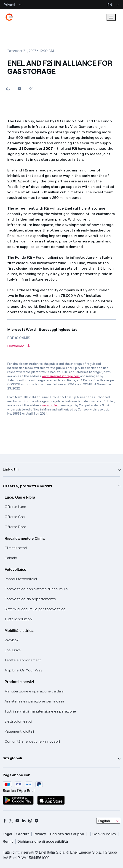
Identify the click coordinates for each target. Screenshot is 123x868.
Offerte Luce (15, 507)
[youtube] (17, 821)
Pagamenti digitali (19, 731)
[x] (11, 821)
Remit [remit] (8, 841)
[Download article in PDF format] (61, 346)
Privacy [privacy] (40, 834)
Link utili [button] (11, 469)
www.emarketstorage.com (61, 376)
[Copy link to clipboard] (31, 88)
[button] (19, 88)
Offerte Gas (15, 517)
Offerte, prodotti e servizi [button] (27, 486)
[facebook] (5, 821)
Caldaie (11, 558)
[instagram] (30, 821)
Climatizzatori (16, 548)
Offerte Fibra (15, 527)
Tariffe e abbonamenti (23, 660)
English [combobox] (104, 821)
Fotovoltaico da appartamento (30, 599)
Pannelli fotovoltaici (21, 579)
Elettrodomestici (18, 721)
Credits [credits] (23, 834)
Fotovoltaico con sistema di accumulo (36, 589)
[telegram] (37, 821)
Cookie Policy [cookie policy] (104, 834)
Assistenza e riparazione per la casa (34, 701)
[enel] (9, 17)
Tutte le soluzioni (19, 619)
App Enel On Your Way (23, 670)
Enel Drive (13, 650)
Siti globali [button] (12, 758)
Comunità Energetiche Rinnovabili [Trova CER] (32, 741)
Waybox (12, 640)
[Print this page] (8, 88)
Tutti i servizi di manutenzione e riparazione (40, 711)
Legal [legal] (7, 834)
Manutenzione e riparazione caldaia (34, 691)
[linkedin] (24, 821)
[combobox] (108, 821)
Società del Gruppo (67, 834)
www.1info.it (51, 405)
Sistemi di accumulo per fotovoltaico (35, 609)
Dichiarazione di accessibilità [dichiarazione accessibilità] (43, 841)
